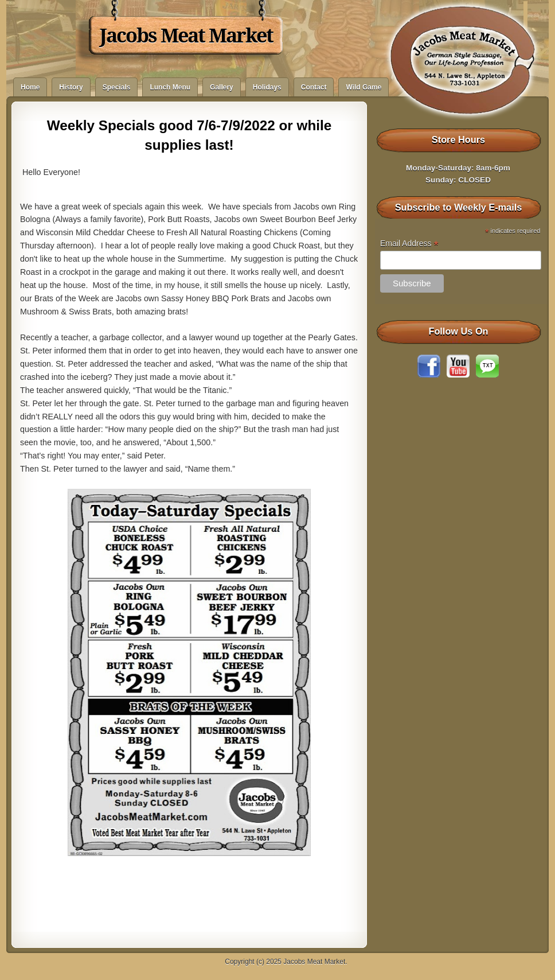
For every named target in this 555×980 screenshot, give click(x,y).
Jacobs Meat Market (186, 36)
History (71, 87)
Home (30, 87)
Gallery (222, 87)
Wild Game (364, 87)
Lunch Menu (170, 87)
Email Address (409, 244)
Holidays (267, 87)
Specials (117, 87)
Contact (314, 87)
